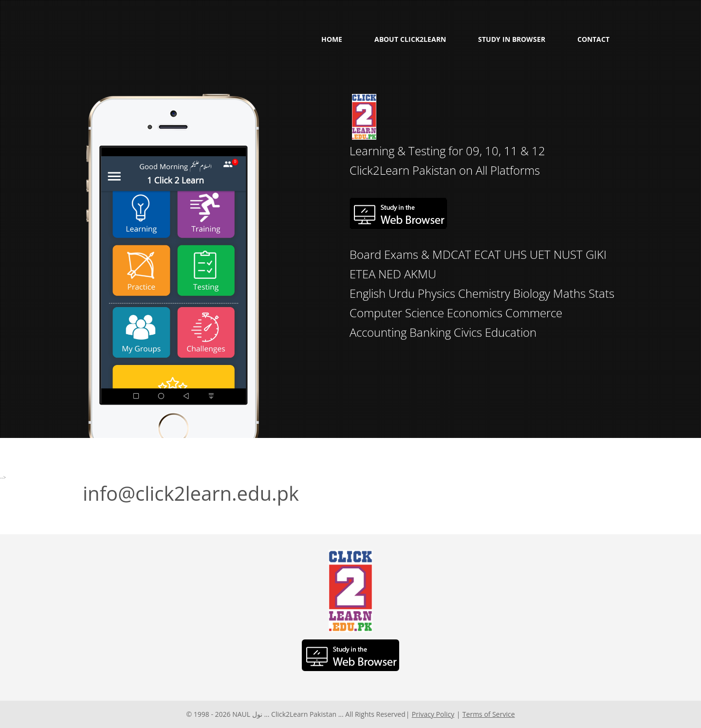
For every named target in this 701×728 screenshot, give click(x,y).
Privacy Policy (433, 714)
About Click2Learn (410, 39)
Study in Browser (512, 39)
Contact (593, 39)
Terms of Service (489, 714)
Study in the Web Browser (398, 213)
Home (332, 39)
